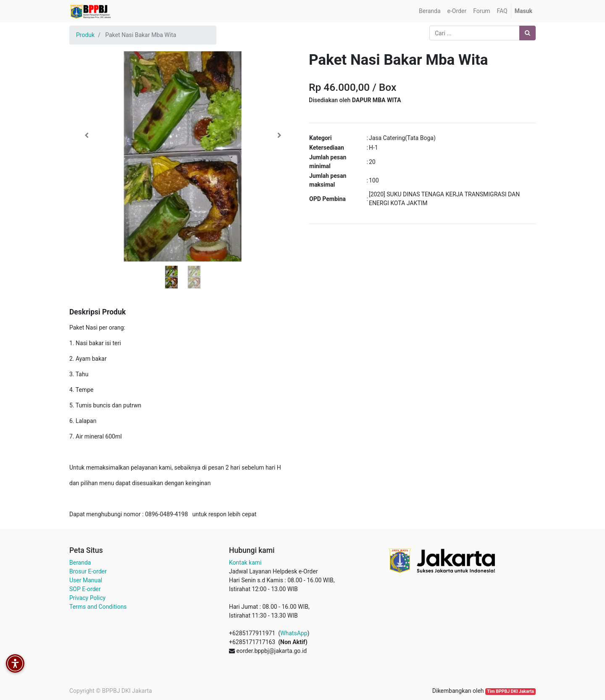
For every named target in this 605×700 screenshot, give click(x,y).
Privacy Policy (87, 598)
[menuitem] (430, 11)
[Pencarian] (527, 33)
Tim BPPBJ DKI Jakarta (510, 691)
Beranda (80, 563)
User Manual (86, 580)
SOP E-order (85, 589)
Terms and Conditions (98, 607)
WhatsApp (294, 633)
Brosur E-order (88, 571)
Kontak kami (245, 563)
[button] (86, 135)
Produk (85, 35)
